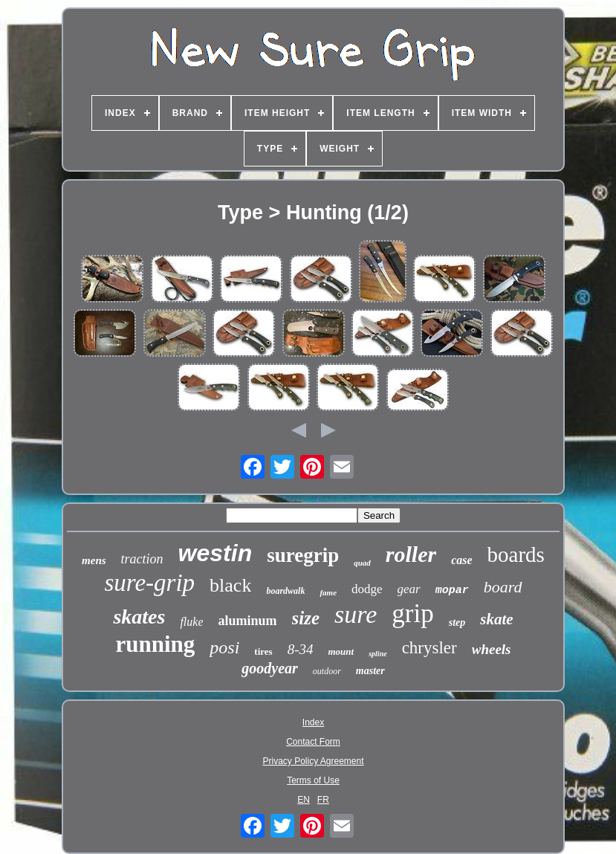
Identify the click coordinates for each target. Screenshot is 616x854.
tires (263, 651)
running (156, 644)
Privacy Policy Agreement (313, 761)
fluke (191, 622)
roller (411, 554)
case (461, 560)
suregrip (303, 555)
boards (516, 554)
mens (94, 560)
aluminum (247, 621)
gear (409, 589)
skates (139, 617)
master (370, 671)
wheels (492, 649)
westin (215, 553)
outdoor (327, 671)
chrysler (429, 648)
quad (362, 563)
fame (328, 592)
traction (142, 559)
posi (224, 647)
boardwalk (285, 591)
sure (356, 614)
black (230, 585)
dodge (367, 589)
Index (313, 722)
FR (323, 800)
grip (412, 614)
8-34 (301, 649)
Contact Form (313, 742)
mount (341, 651)
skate (496, 619)
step (457, 622)
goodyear (270, 668)
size (306, 618)
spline (377, 654)
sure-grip (149, 583)
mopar (452, 591)
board (503, 587)
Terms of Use (313, 780)
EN (304, 800)
